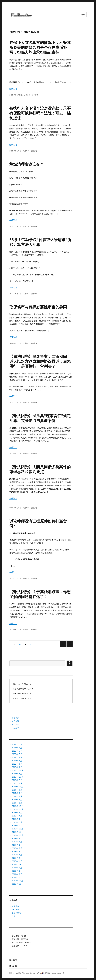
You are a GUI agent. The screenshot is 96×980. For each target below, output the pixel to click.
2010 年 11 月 (17, 884)
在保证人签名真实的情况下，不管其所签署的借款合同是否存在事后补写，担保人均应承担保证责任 (40, 47)
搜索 (70, 663)
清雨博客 (15, 906)
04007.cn (16, 910)
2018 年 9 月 (17, 767)
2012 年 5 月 (17, 848)
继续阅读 (13, 89)
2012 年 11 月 (17, 832)
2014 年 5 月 (17, 796)
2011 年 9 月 (17, 868)
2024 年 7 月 (17, 744)
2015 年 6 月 (17, 783)
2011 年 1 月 (17, 877)
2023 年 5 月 (17, 751)
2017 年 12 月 (17, 770)
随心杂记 (15, 725)
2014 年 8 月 (17, 790)
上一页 (63, 647)
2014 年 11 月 (17, 787)
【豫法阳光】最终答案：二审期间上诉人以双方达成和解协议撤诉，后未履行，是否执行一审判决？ (40, 361)
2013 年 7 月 (17, 816)
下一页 (69, 647)
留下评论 (35, 95)
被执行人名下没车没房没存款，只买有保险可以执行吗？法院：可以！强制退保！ (40, 113)
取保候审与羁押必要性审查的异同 (38, 307)
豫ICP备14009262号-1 (33, 973)
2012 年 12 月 (17, 829)
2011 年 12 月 (17, 865)
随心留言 (13, 960)
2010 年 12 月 (17, 881)
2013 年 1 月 (17, 826)
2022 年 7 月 (17, 754)
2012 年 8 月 (17, 842)
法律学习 (27, 95)
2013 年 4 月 (17, 819)
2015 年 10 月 (17, 777)
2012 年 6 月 (17, 845)
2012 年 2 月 (17, 858)
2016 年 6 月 (17, 774)
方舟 (14, 916)
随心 (11, 973)
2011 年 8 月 (17, 871)
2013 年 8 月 (17, 813)
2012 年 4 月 (17, 852)
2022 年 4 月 (17, 761)
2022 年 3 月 (17, 764)
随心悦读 (15, 721)
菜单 (83, 15)
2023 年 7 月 (17, 748)
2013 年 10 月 (17, 809)
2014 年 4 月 (17, 800)
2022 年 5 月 (17, 757)
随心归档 (13, 966)
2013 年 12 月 (17, 806)
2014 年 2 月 (17, 803)
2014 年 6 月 (17, 793)
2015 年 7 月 (17, 780)
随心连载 (15, 728)
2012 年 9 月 (17, 839)
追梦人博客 (16, 913)
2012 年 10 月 (17, 835)
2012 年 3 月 (17, 855)
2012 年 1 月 (17, 861)
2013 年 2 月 (17, 822)
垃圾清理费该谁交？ (27, 164)
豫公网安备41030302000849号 (53, 973)
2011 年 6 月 (17, 874)
